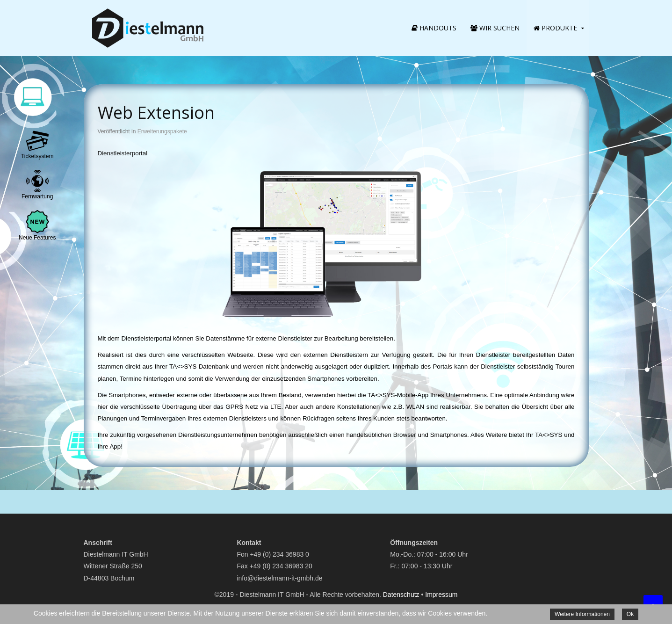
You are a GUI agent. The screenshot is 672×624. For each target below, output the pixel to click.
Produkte (555, 28)
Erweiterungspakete (162, 131)
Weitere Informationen (582, 614)
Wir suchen (495, 28)
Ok (630, 614)
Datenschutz (401, 595)
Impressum (441, 595)
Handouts (434, 28)
